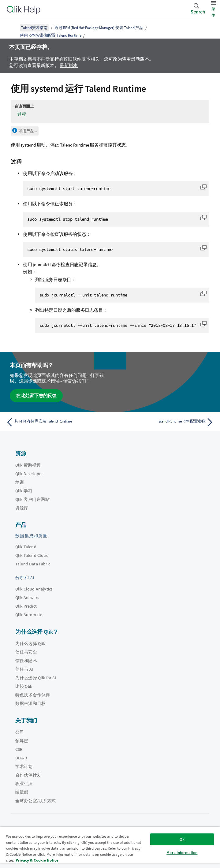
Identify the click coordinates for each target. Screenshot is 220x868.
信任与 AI (24, 669)
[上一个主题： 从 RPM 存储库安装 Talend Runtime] (56, 422)
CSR (19, 749)
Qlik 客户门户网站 (32, 499)
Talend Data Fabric (33, 564)
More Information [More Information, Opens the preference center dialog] (182, 853)
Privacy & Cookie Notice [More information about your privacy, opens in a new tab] (37, 860)
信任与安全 (26, 652)
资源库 (22, 508)
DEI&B (21, 758)
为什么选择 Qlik (30, 643)
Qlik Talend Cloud (32, 555)
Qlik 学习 (24, 491)
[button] (203, 187)
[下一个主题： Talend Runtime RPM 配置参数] (164, 422)
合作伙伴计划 (28, 775)
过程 (22, 114)
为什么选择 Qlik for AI (36, 678)
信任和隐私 (26, 661)
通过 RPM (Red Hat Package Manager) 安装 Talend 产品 (99, 28)
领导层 (22, 741)
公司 (20, 732)
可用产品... (28, 131)
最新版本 (69, 65)
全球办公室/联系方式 (36, 801)
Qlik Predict (26, 606)
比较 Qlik (24, 686)
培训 (20, 482)
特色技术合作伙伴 (33, 695)
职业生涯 (24, 784)
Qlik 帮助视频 (28, 465)
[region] (110, 847)
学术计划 (24, 766)
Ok (182, 839)
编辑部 (22, 792)
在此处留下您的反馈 (36, 395)
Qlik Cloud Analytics (34, 589)
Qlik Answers (27, 598)
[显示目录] (12, 28)
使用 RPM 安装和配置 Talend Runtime (50, 35)
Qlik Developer (29, 474)
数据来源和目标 (30, 703)
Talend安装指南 (34, 28)
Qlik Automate (29, 615)
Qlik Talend (26, 547)
